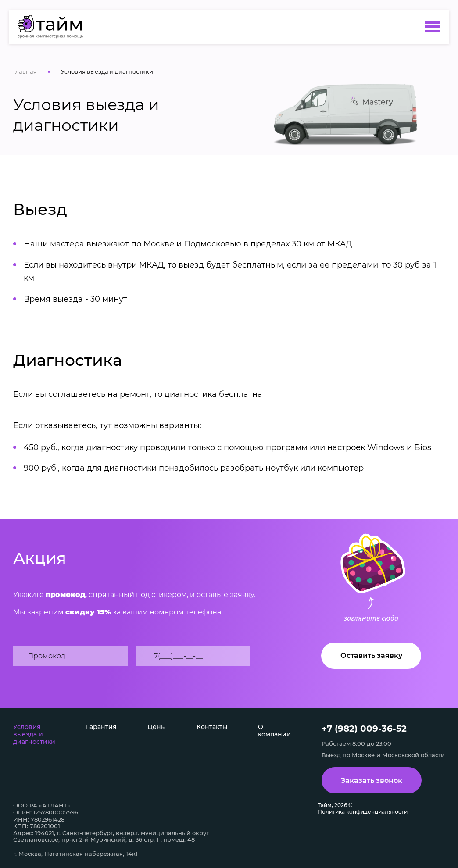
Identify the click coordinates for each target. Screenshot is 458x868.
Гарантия (101, 727)
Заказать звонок (372, 780)
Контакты (212, 727)
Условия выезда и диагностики (34, 734)
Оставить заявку (371, 655)
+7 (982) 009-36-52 (364, 729)
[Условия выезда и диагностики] (54, 27)
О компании (274, 730)
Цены (157, 727)
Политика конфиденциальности (363, 812)
